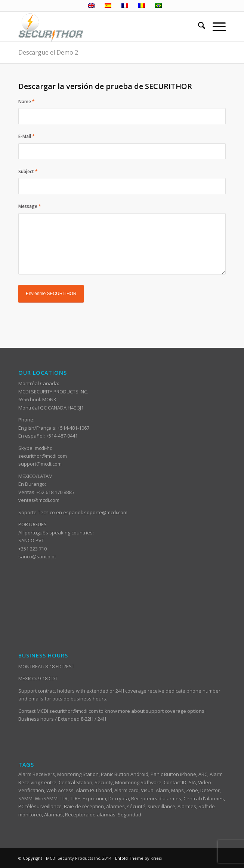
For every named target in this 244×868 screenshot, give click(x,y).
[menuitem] (198, 27)
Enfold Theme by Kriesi (138, 858)
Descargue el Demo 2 (48, 52)
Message (30, 206)
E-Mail (27, 136)
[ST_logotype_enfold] (101, 27)
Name (27, 102)
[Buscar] (198, 27)
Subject (28, 171)
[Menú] (215, 27)
